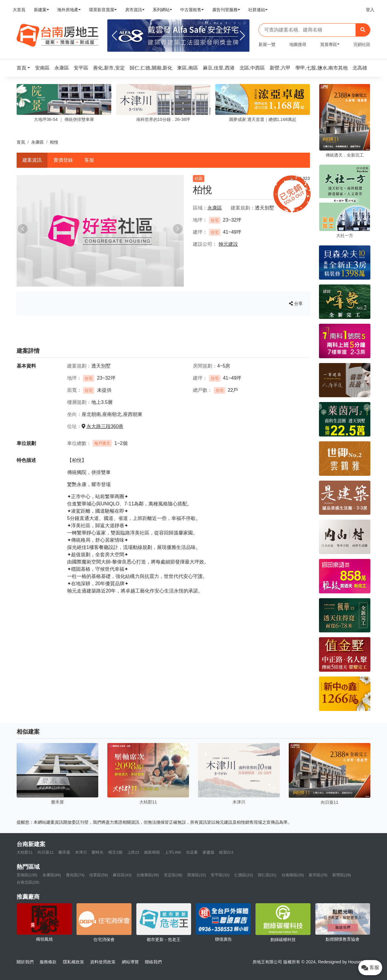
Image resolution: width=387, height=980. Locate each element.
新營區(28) (342, 875)
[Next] (242, 36)
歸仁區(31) (267, 875)
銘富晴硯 (152, 852)
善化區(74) (75, 875)
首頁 (21, 142)
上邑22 (133, 852)
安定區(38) (173, 875)
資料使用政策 (103, 962)
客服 (89, 160)
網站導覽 (130, 962)
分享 (296, 303)
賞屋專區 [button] (329, 44)
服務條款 (48, 962)
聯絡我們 (153, 962)
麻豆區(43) (122, 875)
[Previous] (114, 36)
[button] (25, 68)
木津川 (81, 852)
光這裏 (192, 852)
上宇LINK (173, 852)
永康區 (37, 142)
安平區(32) (220, 875)
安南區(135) (27, 875)
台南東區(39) (148, 875)
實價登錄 (63, 160)
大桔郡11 (25, 852)
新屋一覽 (267, 44)
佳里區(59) (99, 875)
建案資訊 (32, 160)
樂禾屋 (64, 852)
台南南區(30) (293, 875)
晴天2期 (115, 852)
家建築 (208, 852)
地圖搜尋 (298, 44)
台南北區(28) (28, 882)
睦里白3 (226, 852)
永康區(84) (52, 875)
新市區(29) (318, 875)
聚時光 (98, 852)
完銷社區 (362, 44)
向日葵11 (46, 852)
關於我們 (25, 962)
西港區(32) (197, 875)
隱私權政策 (73, 962)
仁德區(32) (244, 875)
